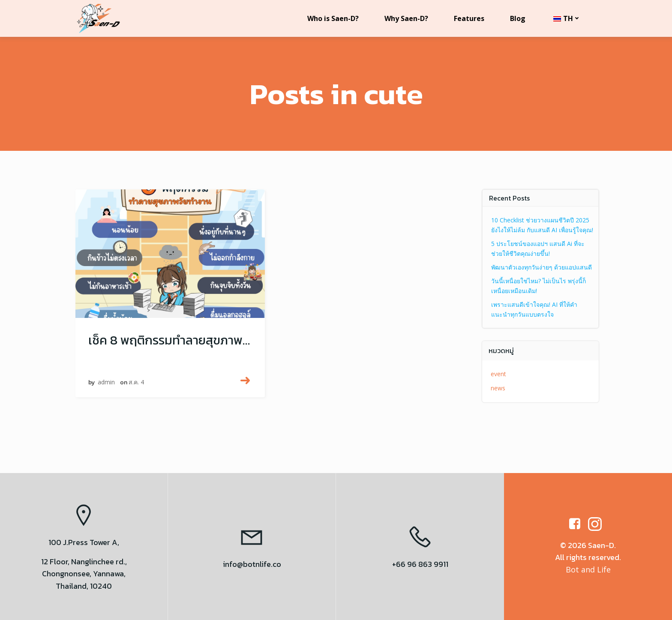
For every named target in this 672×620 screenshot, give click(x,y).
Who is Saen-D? (333, 18)
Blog (518, 18)
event (499, 374)
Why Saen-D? (406, 18)
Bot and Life (588, 569)
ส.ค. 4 (136, 382)
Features (469, 18)
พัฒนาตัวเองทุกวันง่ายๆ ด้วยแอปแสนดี (542, 267)
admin (106, 382)
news (498, 388)
